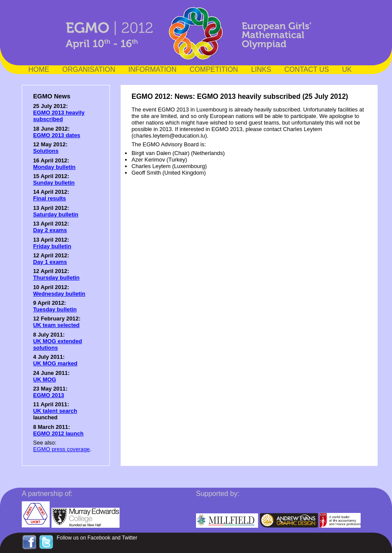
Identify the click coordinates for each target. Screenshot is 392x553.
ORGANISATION (89, 69)
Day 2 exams (50, 230)
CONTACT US (307, 69)
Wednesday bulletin (59, 294)
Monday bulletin (54, 167)
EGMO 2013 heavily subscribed (59, 116)
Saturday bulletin (56, 214)
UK (347, 69)
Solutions (46, 151)
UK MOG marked (55, 363)
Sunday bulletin (54, 183)
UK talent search (55, 411)
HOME (39, 69)
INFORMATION (153, 69)
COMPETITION (214, 69)
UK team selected (56, 325)
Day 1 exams (50, 262)
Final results (49, 198)
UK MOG (45, 379)
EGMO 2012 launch (58, 433)
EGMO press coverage (61, 449)
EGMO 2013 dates (57, 135)
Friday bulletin (52, 246)
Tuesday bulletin (55, 309)
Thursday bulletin (56, 278)
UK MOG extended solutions (57, 344)
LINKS (261, 69)
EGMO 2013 (49, 395)
